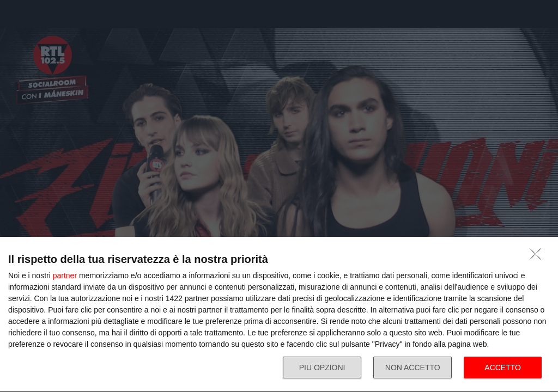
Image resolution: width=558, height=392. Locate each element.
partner (65, 275)
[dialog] (279, 315)
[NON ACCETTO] (538, 257)
